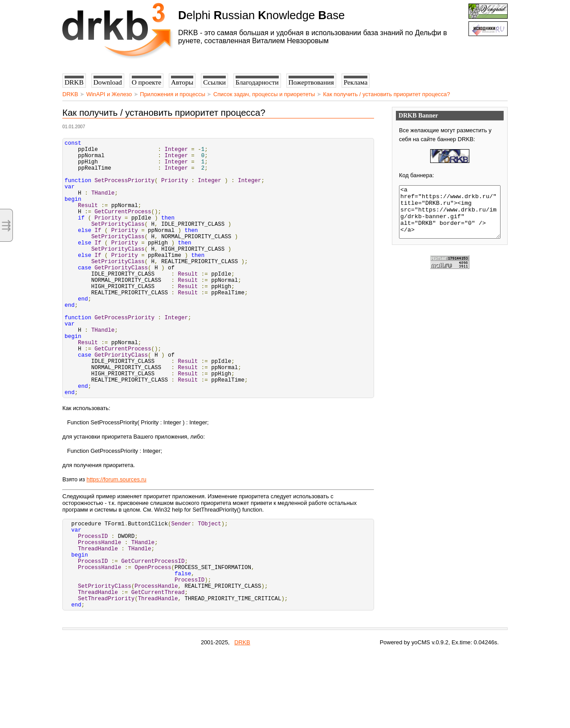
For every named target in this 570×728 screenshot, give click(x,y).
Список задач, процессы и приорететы (264, 94)
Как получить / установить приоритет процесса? (387, 94)
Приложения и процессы (173, 94)
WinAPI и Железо (109, 94)
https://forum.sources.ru (116, 534)
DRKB (70, 94)
